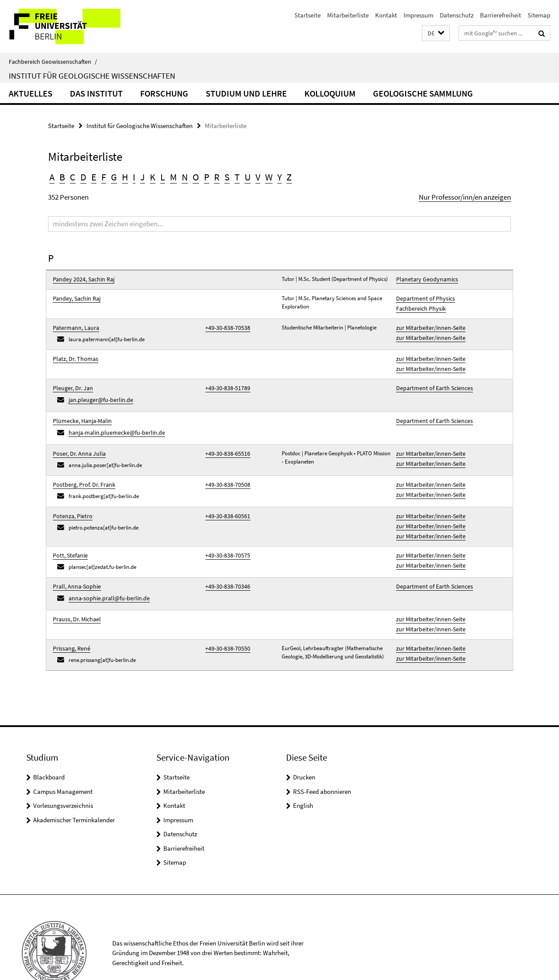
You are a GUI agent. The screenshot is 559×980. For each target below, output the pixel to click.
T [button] (237, 177)
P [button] (207, 177)
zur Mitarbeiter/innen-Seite (428, 323)
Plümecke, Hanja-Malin (80, 409)
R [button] (217, 177)
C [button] (73, 177)
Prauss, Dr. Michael (75, 592)
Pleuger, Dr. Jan (71, 379)
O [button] (196, 177)
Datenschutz (457, 15)
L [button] (163, 177)
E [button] (94, 177)
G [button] (114, 177)
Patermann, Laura (74, 323)
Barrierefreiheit (500, 15)
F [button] (104, 177)
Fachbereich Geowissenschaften (53, 62)
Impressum (418, 15)
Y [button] (279, 177)
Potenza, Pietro (71, 498)
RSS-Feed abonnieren (322, 760)
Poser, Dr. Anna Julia (77, 438)
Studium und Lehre (246, 93)
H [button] (125, 177)
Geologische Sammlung (423, 93)
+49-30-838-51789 (225, 379)
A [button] (52, 177)
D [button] (83, 177)
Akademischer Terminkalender (74, 788)
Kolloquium (330, 93)
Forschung (164, 93)
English (303, 774)
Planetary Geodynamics (424, 279)
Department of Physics (423, 297)
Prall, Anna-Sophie (75, 562)
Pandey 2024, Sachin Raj (81, 279)
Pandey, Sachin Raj (75, 297)
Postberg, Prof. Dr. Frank (81, 468)
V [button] (258, 177)
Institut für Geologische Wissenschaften (92, 76)
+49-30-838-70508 (225, 468)
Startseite (307, 15)
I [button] (134, 177)
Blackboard (49, 746)
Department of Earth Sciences (431, 379)
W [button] (269, 177)
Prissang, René (70, 618)
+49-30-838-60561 (225, 498)
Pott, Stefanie (69, 532)
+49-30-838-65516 (225, 438)
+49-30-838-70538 (225, 323)
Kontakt (386, 15)
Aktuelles (31, 93)
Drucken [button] (304, 746)
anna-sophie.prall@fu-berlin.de (105, 573)
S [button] (227, 177)
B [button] (62, 177)
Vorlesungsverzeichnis (63, 774)
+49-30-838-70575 (225, 532)
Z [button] (289, 177)
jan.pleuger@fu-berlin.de (98, 389)
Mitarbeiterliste (348, 15)
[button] (436, 33)
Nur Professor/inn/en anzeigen (465, 197)
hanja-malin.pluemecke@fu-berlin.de (112, 419)
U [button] (248, 177)
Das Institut (96, 93)
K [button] (153, 177)
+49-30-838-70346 (225, 562)
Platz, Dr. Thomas (74, 353)
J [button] (143, 177)
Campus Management (63, 760)
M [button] (173, 177)
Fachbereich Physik (419, 305)
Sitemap (539, 15)
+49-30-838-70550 (225, 618)
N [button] (185, 177)
